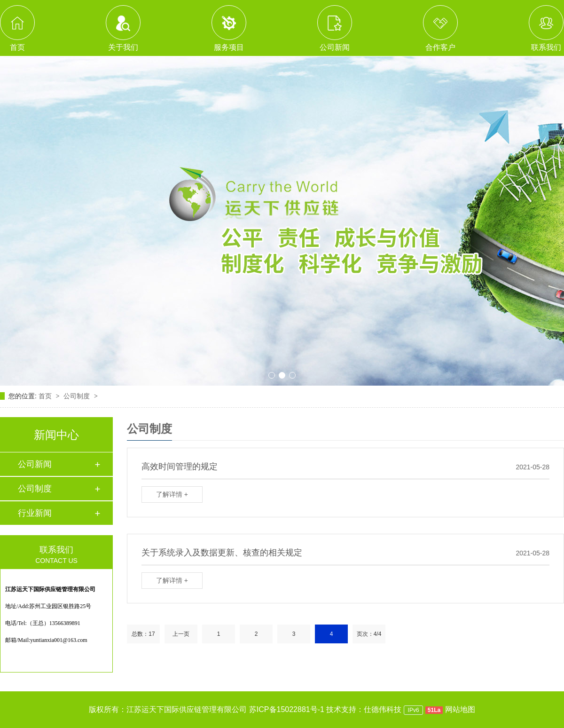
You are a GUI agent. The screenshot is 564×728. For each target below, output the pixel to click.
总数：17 (143, 634)
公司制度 (78, 396)
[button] (272, 375)
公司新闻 (35, 464)
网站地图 (460, 709)
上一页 (181, 634)
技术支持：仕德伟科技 (364, 709)
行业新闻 (35, 513)
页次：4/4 (369, 634)
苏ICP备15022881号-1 (287, 709)
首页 (46, 396)
